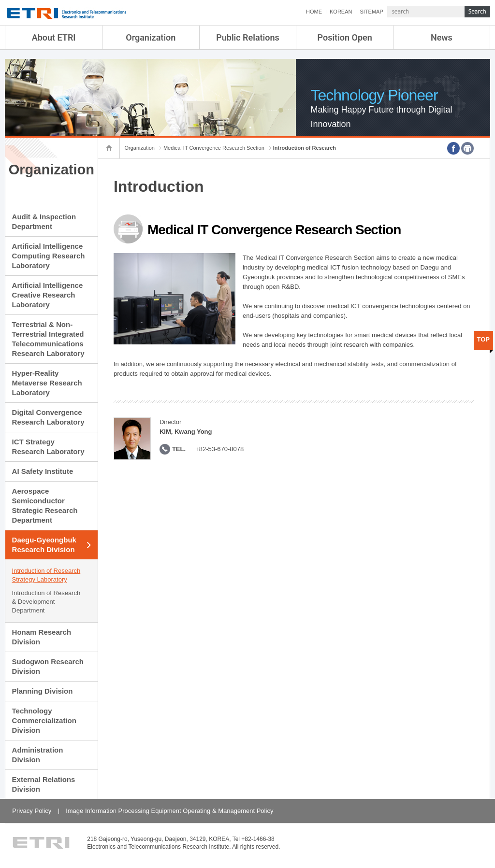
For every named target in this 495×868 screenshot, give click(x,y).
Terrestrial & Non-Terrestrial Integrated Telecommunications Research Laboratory (48, 339)
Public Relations (248, 37)
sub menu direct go (0, 0)
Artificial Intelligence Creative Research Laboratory (48, 295)
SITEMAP (371, 12)
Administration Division (38, 755)
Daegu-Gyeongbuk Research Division (44, 545)
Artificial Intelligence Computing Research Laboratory (49, 256)
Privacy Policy (32, 811)
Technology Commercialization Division (44, 720)
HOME (314, 12)
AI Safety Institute (43, 471)
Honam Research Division (42, 637)
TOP (484, 339)
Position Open (345, 37)
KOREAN (341, 12)
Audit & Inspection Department (44, 221)
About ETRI (54, 37)
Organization (151, 37)
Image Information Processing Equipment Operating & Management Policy (169, 811)
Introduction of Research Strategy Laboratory (46, 575)
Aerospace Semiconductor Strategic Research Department (45, 505)
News (442, 37)
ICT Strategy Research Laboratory (48, 447)
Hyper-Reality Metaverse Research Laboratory (47, 383)
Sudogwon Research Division (48, 666)
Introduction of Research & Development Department (46, 602)
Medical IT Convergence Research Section (214, 148)
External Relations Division (44, 784)
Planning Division (43, 691)
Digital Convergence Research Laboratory (48, 417)
